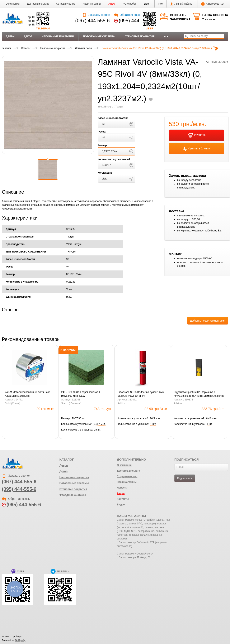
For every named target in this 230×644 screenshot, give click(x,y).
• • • (166, 37)
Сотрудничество (66, 4)
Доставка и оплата (38, 4)
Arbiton (122, 403)
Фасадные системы (73, 495)
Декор (28, 37)
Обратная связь (128, 15)
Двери (10, 37)
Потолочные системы (99, 37)
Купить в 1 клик (197, 149)
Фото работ (130, 4)
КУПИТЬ (196, 135)
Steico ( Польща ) (71, 403)
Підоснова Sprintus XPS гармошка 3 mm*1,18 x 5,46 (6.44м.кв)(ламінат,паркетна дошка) (199, 394)
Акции (112, 4)
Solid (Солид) (13, 403)
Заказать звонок (96, 15)
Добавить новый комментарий (208, 321)
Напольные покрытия (58, 37)
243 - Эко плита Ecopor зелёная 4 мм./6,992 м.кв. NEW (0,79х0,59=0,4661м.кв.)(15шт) (81, 394)
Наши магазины (92, 4)
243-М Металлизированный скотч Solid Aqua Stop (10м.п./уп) (28, 394)
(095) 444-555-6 (136, 21)
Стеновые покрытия (140, 37)
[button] (146, 4)
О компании (13, 4)
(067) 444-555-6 (92, 21)
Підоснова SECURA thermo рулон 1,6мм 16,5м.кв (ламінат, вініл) (141, 394)
